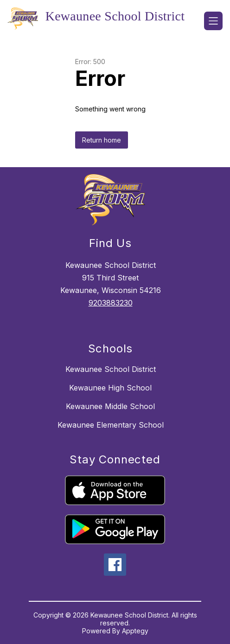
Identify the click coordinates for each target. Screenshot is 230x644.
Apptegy (135, 631)
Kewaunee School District (111, 369)
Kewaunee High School (110, 388)
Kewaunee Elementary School (111, 425)
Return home (102, 140)
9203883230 (111, 303)
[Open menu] (213, 21)
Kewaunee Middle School (110, 406)
